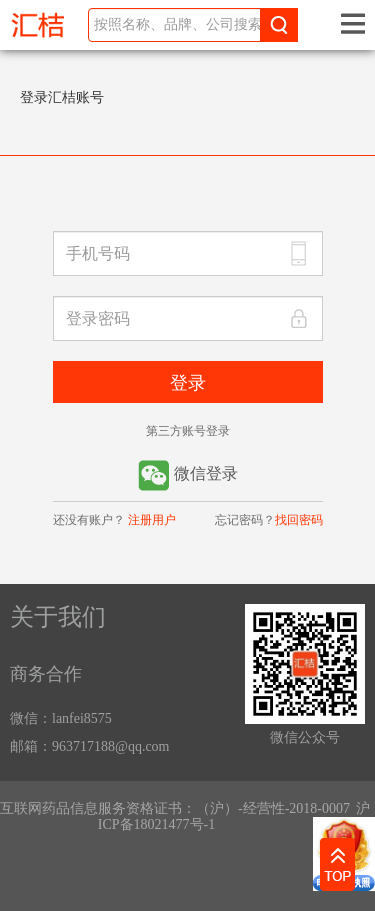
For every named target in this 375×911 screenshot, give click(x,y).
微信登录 (188, 475)
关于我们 (58, 617)
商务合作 (46, 674)
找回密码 (299, 520)
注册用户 (152, 520)
